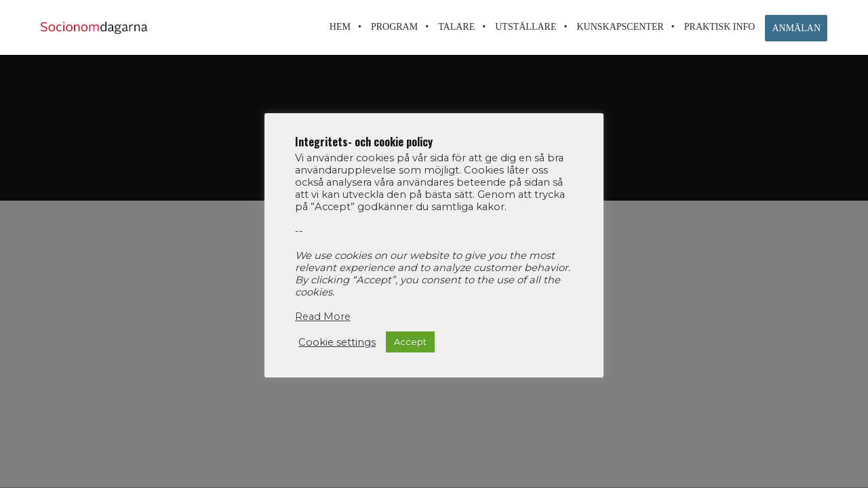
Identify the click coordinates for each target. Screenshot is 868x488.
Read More (323, 317)
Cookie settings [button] (337, 342)
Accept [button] (410, 342)
